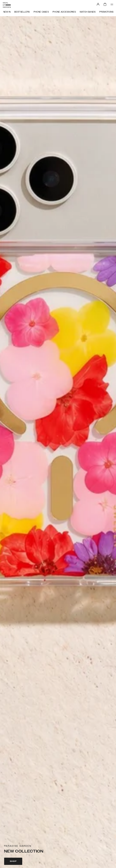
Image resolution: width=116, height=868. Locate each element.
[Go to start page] (7, 5)
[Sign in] (98, 4)
